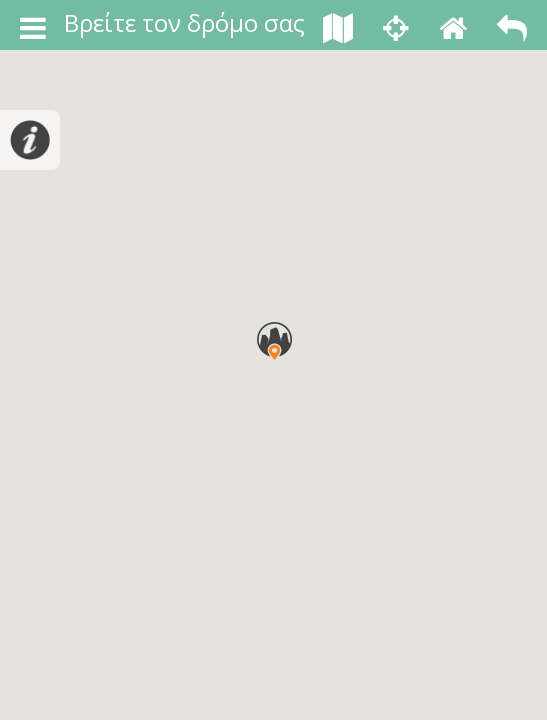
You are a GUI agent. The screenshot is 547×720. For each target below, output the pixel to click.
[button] (274, 339)
